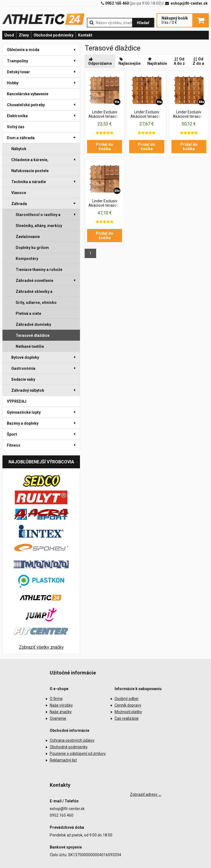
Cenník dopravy (128, 705)
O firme (56, 699)
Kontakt (85, 35)
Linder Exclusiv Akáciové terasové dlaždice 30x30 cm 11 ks (105, 114)
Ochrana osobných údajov (72, 740)
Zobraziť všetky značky (41, 647)
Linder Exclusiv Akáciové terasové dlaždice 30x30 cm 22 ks (189, 114)
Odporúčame (100, 61)
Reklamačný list (63, 760)
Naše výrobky (61, 705)
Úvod (9, 35)
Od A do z (179, 61)
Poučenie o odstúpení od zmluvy (78, 754)
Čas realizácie (127, 718)
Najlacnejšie (130, 61)
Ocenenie (58, 718)
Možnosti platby (128, 712)
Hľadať (143, 23)
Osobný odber (127, 699)
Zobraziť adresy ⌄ (146, 794)
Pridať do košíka (105, 147)
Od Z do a (198, 61)
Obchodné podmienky (53, 35)
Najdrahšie (157, 61)
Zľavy (24, 35)
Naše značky (61, 712)
